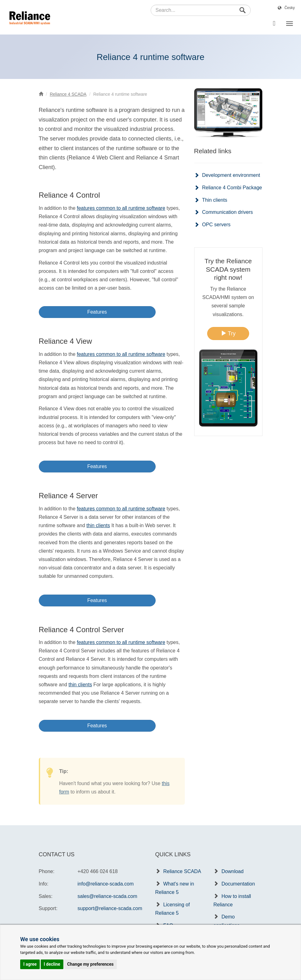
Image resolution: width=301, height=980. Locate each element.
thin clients (98, 525)
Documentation (238, 884)
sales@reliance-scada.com (107, 896)
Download (233, 871)
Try (228, 333)
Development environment (231, 175)
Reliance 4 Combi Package (232, 188)
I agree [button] (30, 964)
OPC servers (217, 225)
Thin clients (215, 200)
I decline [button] (52, 964)
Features (97, 312)
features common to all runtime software (121, 208)
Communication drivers (228, 212)
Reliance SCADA (182, 871)
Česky (290, 8)
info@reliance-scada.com (106, 884)
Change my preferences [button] (90, 964)
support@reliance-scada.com (110, 908)
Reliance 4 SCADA (68, 94)
